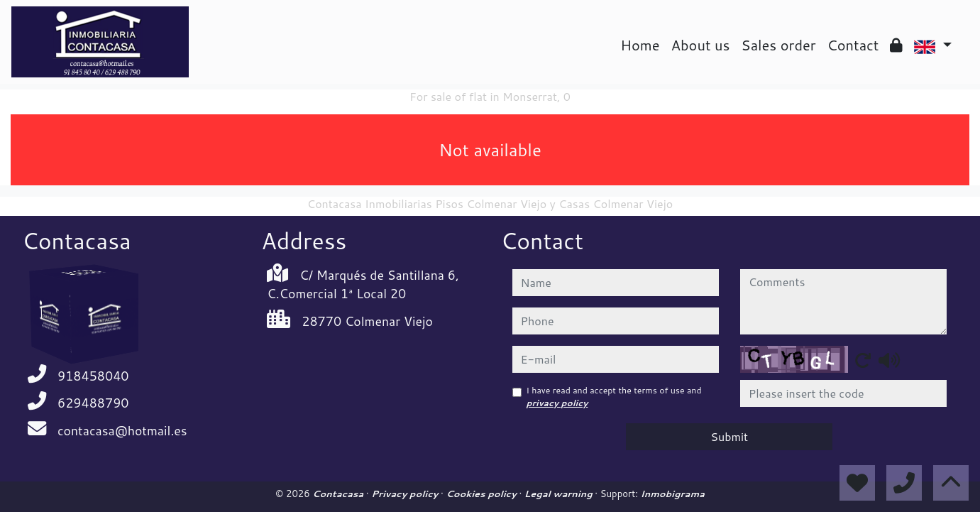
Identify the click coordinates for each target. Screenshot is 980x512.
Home (640, 45)
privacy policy (557, 403)
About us (701, 45)
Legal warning (560, 494)
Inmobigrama (672, 494)
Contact (853, 45)
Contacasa (339, 494)
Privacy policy (406, 494)
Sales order (778, 45)
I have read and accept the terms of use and (614, 397)
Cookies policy (482, 494)
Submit (729, 436)
